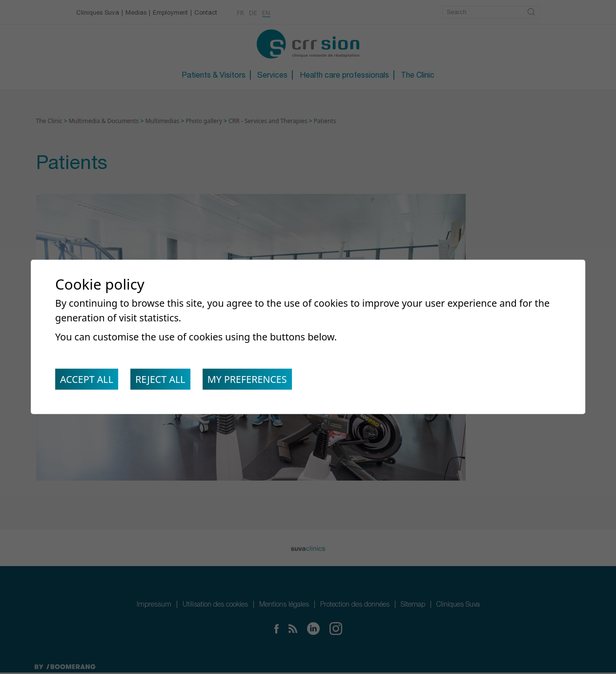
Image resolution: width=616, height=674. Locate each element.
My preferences (253, 380)
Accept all (88, 380)
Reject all (163, 380)
